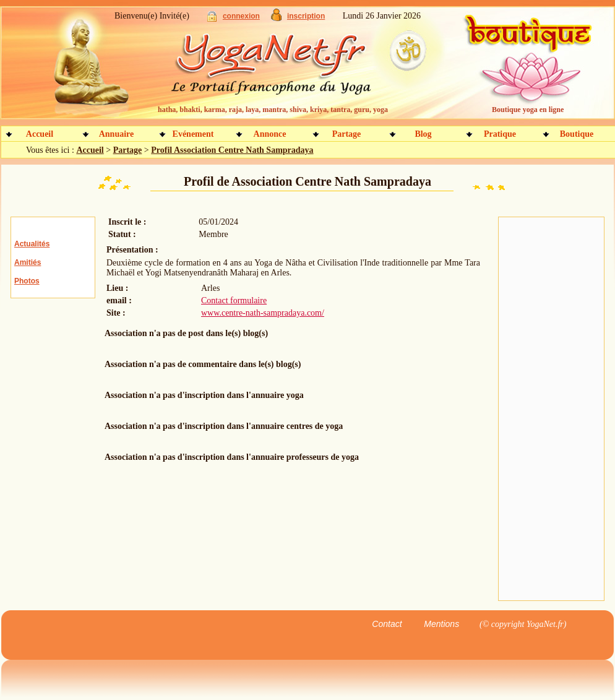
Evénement (193, 134)
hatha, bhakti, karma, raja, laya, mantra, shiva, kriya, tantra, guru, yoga (273, 110)
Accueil (40, 134)
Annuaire (117, 134)
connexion (241, 16)
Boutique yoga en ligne (528, 110)
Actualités (32, 244)
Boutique (577, 134)
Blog (423, 134)
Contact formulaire (234, 300)
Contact (387, 624)
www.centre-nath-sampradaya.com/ (263, 313)
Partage (347, 134)
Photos (27, 281)
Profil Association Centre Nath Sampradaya (232, 150)
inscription (306, 16)
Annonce (270, 134)
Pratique (500, 134)
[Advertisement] (551, 409)
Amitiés (28, 262)
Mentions (441, 624)
